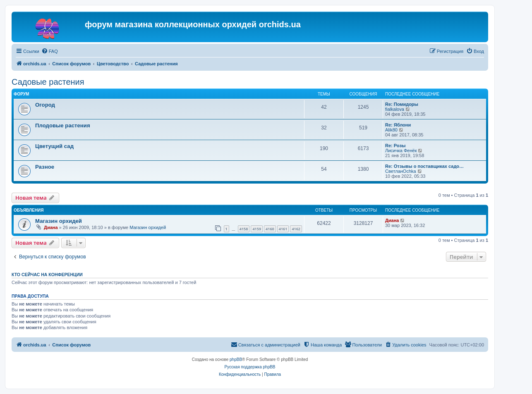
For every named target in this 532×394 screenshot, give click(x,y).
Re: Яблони (398, 125)
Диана (51, 227)
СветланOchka (401, 171)
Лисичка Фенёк (401, 150)
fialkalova (395, 109)
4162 (296, 229)
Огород (45, 105)
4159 (257, 229)
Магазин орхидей (59, 221)
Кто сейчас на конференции (47, 275)
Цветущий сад (54, 146)
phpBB (236, 359)
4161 (283, 229)
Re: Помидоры (402, 104)
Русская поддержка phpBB (250, 367)
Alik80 (391, 130)
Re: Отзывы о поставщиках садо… (424, 166)
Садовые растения (48, 82)
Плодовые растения (63, 125)
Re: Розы (395, 146)
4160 (270, 229)
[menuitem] (50, 51)
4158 (244, 229)
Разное (45, 167)
